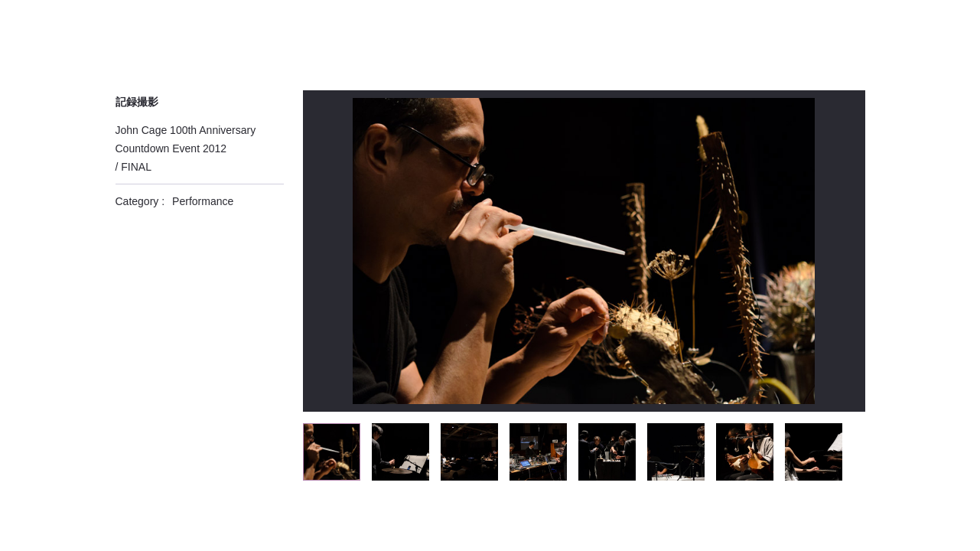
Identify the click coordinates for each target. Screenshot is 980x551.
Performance (203, 201)
